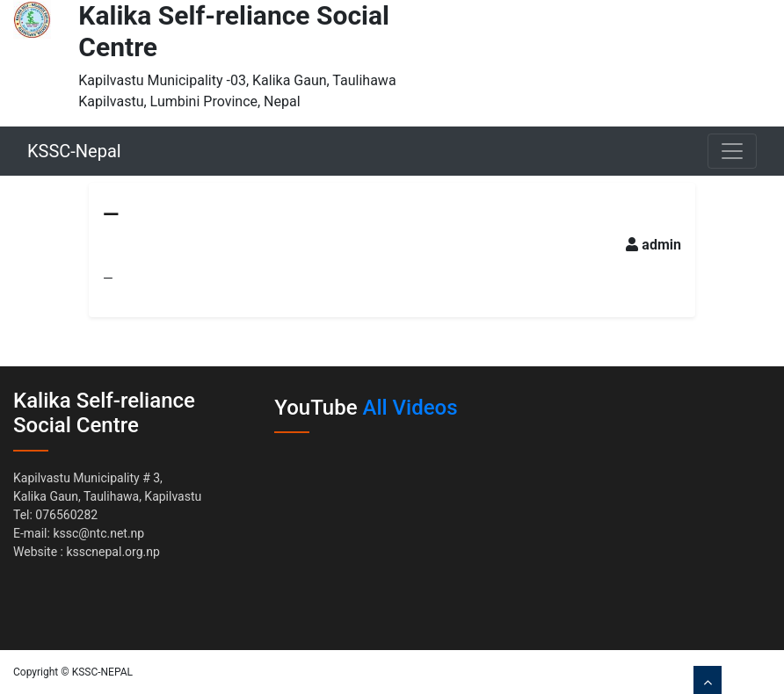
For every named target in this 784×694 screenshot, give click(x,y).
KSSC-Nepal (74, 151)
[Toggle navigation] (732, 151)
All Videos (410, 408)
